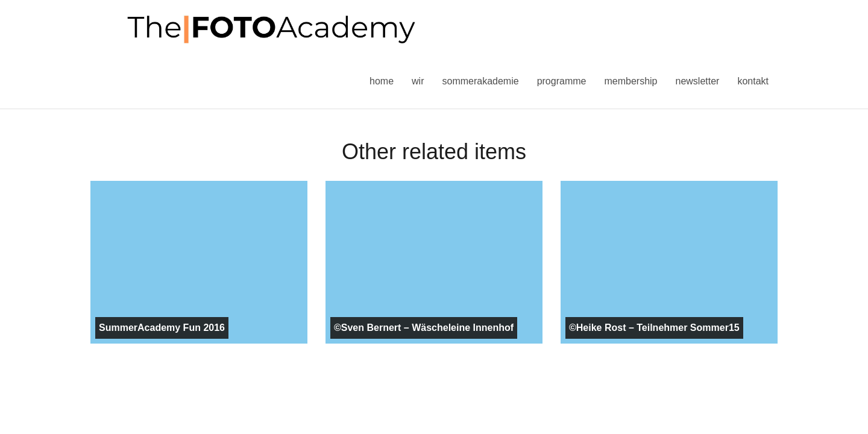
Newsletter (697, 81)
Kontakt (753, 81)
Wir (418, 81)
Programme (562, 81)
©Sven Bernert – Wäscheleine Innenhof (424, 328)
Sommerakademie (480, 81)
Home (382, 81)
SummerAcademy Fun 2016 (162, 328)
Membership (631, 81)
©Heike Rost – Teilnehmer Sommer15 (654, 328)
